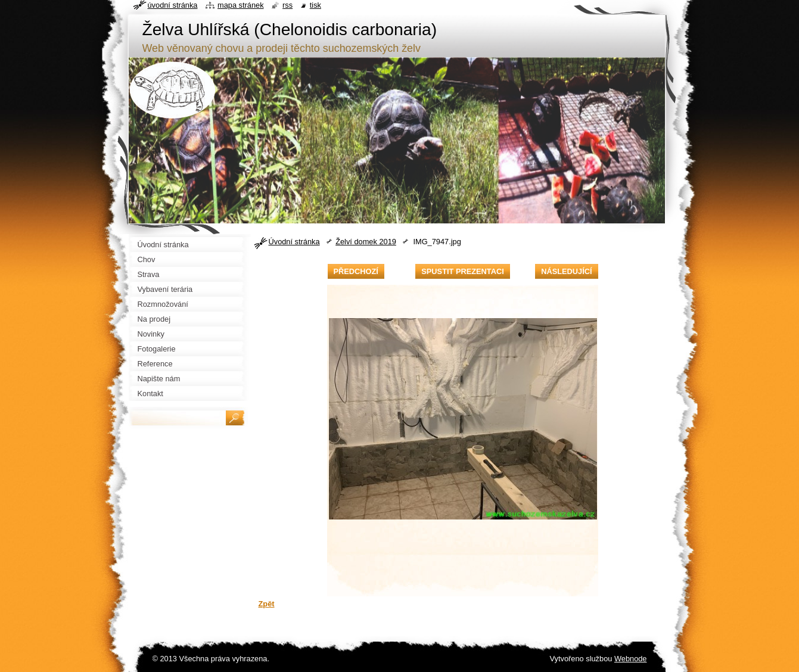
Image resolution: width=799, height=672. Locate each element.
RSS (287, 5)
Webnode (631, 659)
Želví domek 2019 (366, 242)
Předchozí (356, 271)
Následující (566, 271)
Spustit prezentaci (462, 271)
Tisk (315, 5)
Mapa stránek (241, 5)
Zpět (267, 604)
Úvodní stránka (294, 242)
